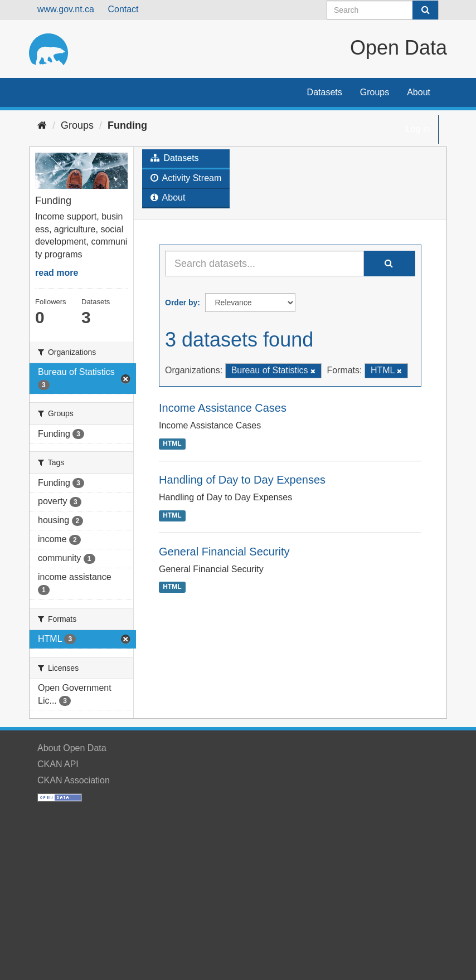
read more (57, 273)
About (419, 92)
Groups (375, 92)
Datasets (325, 92)
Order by (181, 303)
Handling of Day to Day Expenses (242, 480)
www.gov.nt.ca (66, 9)
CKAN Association (74, 780)
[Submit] (425, 10)
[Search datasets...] (264, 264)
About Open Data (72, 748)
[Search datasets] (383, 10)
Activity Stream (186, 178)
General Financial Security (224, 552)
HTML (172, 443)
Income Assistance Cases (223, 408)
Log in (418, 129)
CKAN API (58, 764)
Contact (123, 9)
